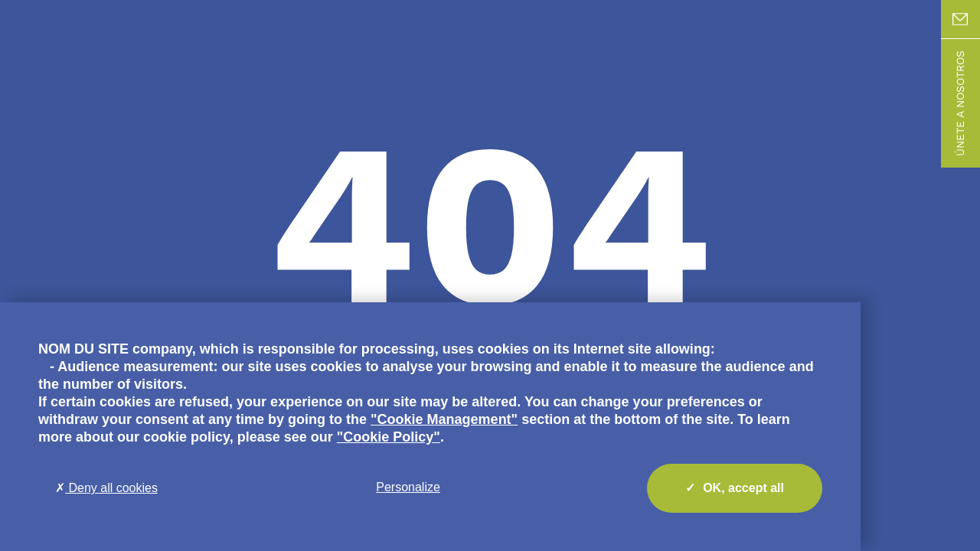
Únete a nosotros (960, 103)
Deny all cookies (106, 488)
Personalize (408, 487)
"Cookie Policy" (389, 437)
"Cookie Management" (444, 419)
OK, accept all (735, 488)
